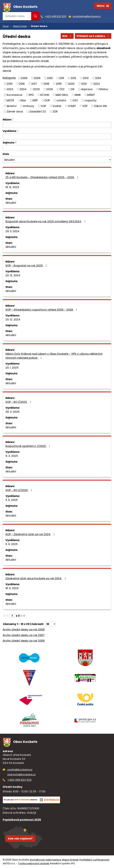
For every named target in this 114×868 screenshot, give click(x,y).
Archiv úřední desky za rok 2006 (24, 641)
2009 (37, 78)
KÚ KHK (45, 95)
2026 (50, 89)
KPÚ (31, 95)
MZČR (10, 100)
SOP (43, 106)
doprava (87, 89)
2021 (84, 84)
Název (7, 120)
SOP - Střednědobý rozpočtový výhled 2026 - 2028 (42, 310)
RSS (67, 36)
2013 (86, 78)
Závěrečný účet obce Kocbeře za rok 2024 (36, 578)
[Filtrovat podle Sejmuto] (57, 148)
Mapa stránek (70, 860)
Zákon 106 (100, 106)
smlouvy (29, 106)
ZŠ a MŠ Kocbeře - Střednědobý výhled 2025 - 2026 (42, 177)
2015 (10, 84)
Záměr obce (15, 111)
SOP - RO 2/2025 (19, 490)
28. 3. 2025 (12, 412)
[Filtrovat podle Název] (57, 125)
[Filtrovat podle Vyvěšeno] (57, 137)
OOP (47, 100)
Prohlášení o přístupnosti (94, 860)
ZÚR (55, 111)
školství (12, 106)
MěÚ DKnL (62, 95)
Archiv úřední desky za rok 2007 (24, 635)
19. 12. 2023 (12, 187)
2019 (59, 84)
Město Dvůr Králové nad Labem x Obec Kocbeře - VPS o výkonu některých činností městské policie (54, 356)
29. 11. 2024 (12, 231)
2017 (34, 84)
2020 (71, 84)
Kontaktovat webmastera (45, 860)
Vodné (57, 106)
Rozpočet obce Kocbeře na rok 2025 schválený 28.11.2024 (46, 221)
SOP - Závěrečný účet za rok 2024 (31, 534)
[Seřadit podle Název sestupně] (13, 120)
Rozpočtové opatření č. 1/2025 (28, 446)
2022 (97, 84)
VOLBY (72, 106)
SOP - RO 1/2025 (19, 402)
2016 (22, 84)
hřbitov (104, 89)
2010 (50, 78)
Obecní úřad (20, 26)
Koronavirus (15, 95)
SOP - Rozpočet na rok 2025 (27, 266)
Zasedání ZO (38, 111)
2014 (98, 78)
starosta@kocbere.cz (21, 774)
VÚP (85, 106)
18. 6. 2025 (12, 588)
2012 (73, 78)
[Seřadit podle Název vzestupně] (13, 119)
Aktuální (11, 203)
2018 (46, 84)
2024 (23, 89)
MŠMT (91, 95)
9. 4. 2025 (12, 456)
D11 (73, 89)
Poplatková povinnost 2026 (22, 820)
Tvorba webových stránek (33, 863)
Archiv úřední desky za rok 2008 (24, 629)
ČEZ (62, 89)
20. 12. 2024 (13, 275)
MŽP (35, 100)
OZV (75, 100)
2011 (62, 78)
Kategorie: (9, 78)
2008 (24, 78)
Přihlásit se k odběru (93, 36)
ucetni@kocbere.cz (20, 770)
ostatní (61, 100)
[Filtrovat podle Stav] (57, 160)
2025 (36, 89)
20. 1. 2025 (12, 368)
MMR (78, 95)
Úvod (6, 26)
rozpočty (91, 100)
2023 (10, 89)
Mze (23, 100)
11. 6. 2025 (12, 500)
